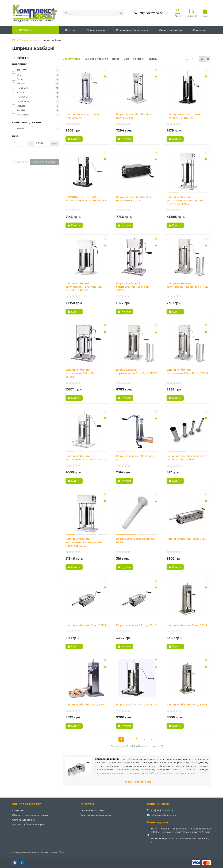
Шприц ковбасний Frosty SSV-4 (136, 705)
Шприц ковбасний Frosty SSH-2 (86, 625)
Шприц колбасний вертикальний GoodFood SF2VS (86, 458)
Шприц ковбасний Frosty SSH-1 (136, 625)
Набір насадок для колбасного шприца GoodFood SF (186, 458)
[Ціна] (20, 144)
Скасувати (21, 162)
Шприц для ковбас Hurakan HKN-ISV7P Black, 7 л (184, 116)
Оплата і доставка (170, 30)
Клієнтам (87, 804)
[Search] (94, 13)
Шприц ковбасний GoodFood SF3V (135, 458)
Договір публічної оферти (28, 824)
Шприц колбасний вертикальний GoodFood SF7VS (187, 285)
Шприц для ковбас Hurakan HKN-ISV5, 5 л (134, 116)
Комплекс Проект (26, 804)
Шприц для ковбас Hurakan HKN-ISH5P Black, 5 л (134, 199)
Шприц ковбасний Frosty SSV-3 (187, 705)
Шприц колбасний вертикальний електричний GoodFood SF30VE (185, 201)
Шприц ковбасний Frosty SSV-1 (86, 705)
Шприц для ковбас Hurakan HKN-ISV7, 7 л (83, 116)
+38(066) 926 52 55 (148, 13)
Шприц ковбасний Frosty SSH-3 (187, 539)
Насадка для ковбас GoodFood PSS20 (136, 541)
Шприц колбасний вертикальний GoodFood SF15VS (132, 287)
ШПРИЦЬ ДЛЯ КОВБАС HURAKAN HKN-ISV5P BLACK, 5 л (86, 199)
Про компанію (96, 30)
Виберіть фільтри (45, 162)
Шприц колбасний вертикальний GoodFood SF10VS (82, 373)
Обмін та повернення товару (30, 815)
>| (152, 739)
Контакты (199, 30)
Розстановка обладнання (132, 30)
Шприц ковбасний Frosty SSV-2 (187, 625)
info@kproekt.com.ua (163, 815)
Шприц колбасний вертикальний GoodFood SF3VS (187, 371)
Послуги (70, 30)
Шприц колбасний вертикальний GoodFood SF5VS (137, 371)
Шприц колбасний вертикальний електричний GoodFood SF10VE (84, 287)
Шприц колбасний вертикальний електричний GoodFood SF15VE (84, 542)
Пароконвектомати (92, 810)
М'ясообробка (27, 40)
